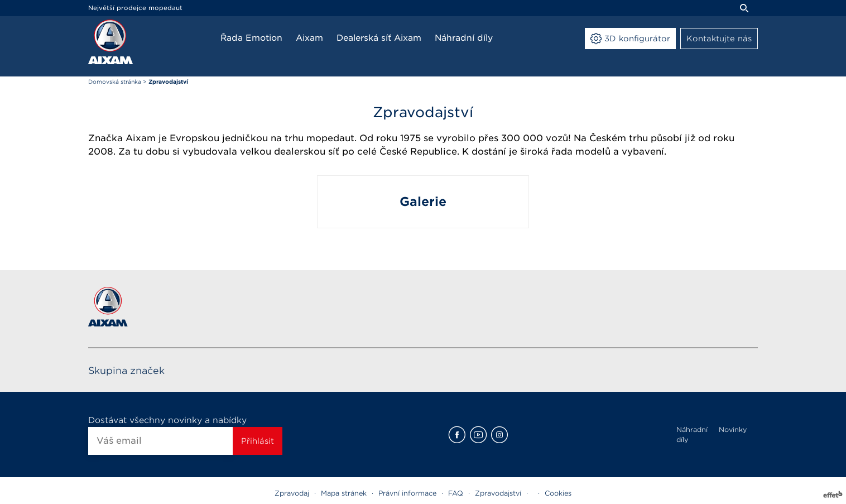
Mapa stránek (344, 493)
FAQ (456, 493)
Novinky (733, 429)
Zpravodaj (292, 493)
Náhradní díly (692, 435)
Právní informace (407, 493)
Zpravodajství (498, 493)
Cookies (558, 493)
